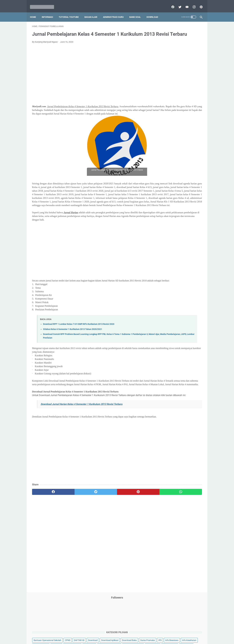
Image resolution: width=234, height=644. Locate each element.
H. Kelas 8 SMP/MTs (171, 259)
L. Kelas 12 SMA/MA (171, 280)
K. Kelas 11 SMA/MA (171, 275)
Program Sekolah (166, 164)
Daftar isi (152, 633)
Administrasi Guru (115, 12)
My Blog (162, 124)
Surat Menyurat (166, 187)
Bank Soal (137, 12)
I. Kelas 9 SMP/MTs (170, 264)
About (129, 633)
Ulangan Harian (166, 204)
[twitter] (177, 4)
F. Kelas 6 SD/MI (169, 249)
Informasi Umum (179, 95)
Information (164, 101)
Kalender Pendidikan (168, 107)
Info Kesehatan (165, 90)
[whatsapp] (132, 533)
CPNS (192, 67)
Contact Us (140, 633)
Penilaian (196, 153)
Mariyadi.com (121, 639)
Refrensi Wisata (166, 181)
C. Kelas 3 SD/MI (169, 233)
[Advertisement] (89, 81)
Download (154, 12)
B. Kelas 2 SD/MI (169, 227)
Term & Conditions (115, 633)
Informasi (49, 12)
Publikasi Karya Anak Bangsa (172, 170)
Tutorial (194, 193)
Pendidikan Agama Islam (170, 141)
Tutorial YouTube (71, 12)
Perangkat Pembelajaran (170, 158)
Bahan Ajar (93, 12)
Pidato (188, 158)
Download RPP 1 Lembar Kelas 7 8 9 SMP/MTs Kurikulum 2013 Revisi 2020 (79, 354)
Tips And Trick (183, 187)
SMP (187, 181)
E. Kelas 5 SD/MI (169, 243)
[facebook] (170, 4)
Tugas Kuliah (181, 193)
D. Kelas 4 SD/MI (169, 238)
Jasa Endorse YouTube (184, 101)
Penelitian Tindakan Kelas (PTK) (173, 153)
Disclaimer (82, 633)
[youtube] (185, 4)
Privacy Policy (97, 633)
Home (35, 12)
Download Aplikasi (167, 78)
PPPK (188, 124)
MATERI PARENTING (168, 118)
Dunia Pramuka (165, 84)
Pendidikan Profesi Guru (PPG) (173, 147)
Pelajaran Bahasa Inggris (170, 135)
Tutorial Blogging (166, 199)
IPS (178, 84)
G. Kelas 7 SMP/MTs (171, 254)
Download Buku (186, 78)
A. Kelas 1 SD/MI (169, 222)
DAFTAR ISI (164, 72)
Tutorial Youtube (185, 199)
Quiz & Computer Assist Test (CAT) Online (177, 175)
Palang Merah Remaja (169, 130)
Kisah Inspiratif (165, 113)
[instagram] (192, 4)
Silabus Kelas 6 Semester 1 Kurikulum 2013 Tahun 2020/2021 (73, 359)
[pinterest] (199, 4)
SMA (179, 181)
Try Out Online (165, 193)
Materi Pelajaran (189, 118)
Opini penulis (175, 124)
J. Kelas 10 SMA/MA (171, 270)
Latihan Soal (182, 113)
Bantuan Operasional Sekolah (172, 67)
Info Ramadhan (183, 90)
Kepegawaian (187, 107)
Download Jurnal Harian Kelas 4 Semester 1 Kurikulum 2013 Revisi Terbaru (82, 441)
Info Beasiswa (190, 84)
